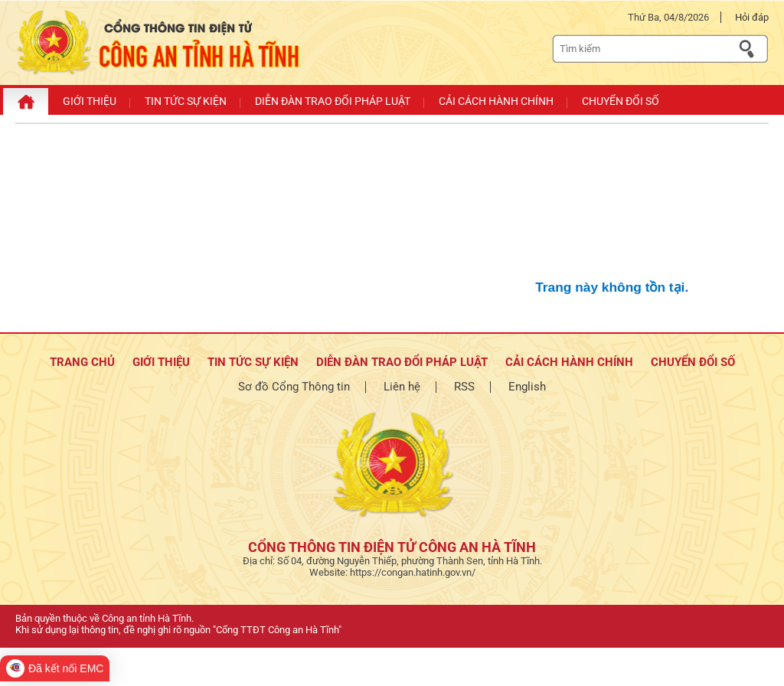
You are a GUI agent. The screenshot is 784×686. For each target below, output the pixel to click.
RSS (464, 387)
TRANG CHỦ (82, 362)
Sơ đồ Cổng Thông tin (294, 387)
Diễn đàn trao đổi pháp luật (402, 362)
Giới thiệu (161, 362)
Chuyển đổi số (693, 362)
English (527, 387)
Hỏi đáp (752, 17)
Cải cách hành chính (569, 362)
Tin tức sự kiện (253, 362)
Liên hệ (402, 387)
